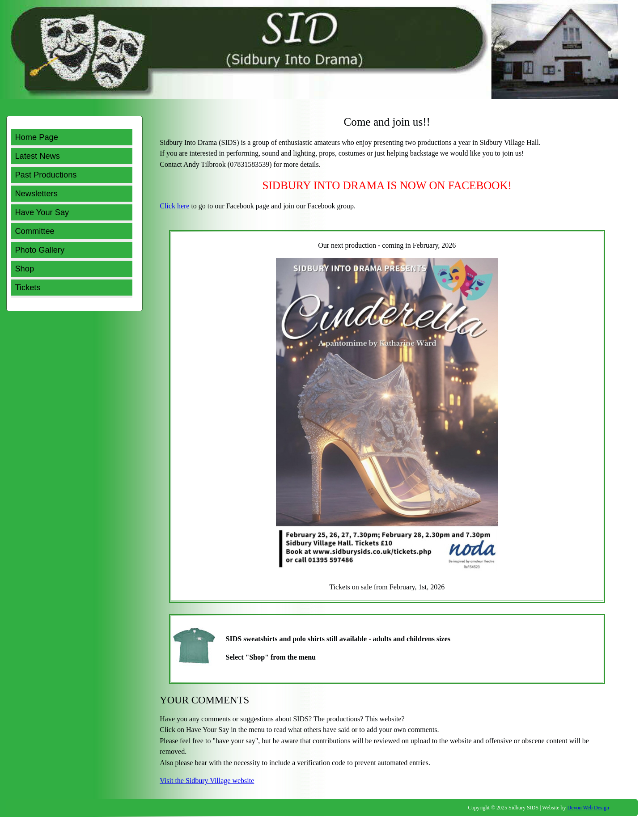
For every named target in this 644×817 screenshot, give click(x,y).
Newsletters (36, 193)
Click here (174, 206)
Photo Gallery (40, 250)
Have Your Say (42, 212)
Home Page (36, 137)
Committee (34, 231)
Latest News (37, 156)
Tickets (28, 287)
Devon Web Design (588, 808)
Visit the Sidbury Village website (207, 781)
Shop (24, 269)
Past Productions (46, 175)
